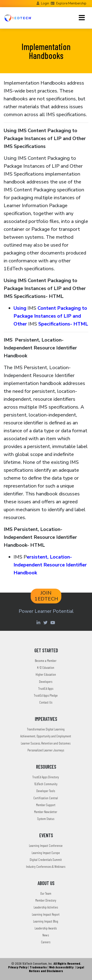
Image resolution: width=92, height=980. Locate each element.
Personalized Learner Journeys (46, 750)
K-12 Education (46, 667)
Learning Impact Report (46, 914)
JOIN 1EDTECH (46, 596)
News (46, 935)
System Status (46, 819)
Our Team (46, 893)
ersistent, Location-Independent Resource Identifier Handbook (50, 565)
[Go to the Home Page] (18, 18)
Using (20, 308)
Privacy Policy (18, 967)
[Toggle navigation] (82, 18)
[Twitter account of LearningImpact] (46, 622)
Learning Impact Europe (46, 853)
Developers (46, 681)
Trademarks (38, 967)
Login (45, 3)
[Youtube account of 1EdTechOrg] (53, 622)
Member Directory (46, 900)
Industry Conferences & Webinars (46, 866)
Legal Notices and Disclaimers (56, 969)
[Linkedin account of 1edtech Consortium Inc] (39, 622)
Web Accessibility (61, 967)
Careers (46, 942)
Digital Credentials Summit (46, 860)
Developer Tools (46, 791)
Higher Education (46, 674)
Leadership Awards (46, 928)
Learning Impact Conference (46, 845)
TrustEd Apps (46, 688)
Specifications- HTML (63, 324)
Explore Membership (71, 3)
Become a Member (46, 661)
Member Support (46, 805)
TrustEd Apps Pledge (46, 695)
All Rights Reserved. (67, 963)
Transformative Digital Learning (46, 729)
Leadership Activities (46, 907)
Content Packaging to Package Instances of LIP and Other (50, 316)
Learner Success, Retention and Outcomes (46, 743)
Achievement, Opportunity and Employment (46, 736)
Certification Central (46, 798)
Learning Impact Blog (46, 921)
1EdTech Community (46, 784)
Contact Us (46, 702)
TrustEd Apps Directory (46, 777)
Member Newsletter (46, 812)
